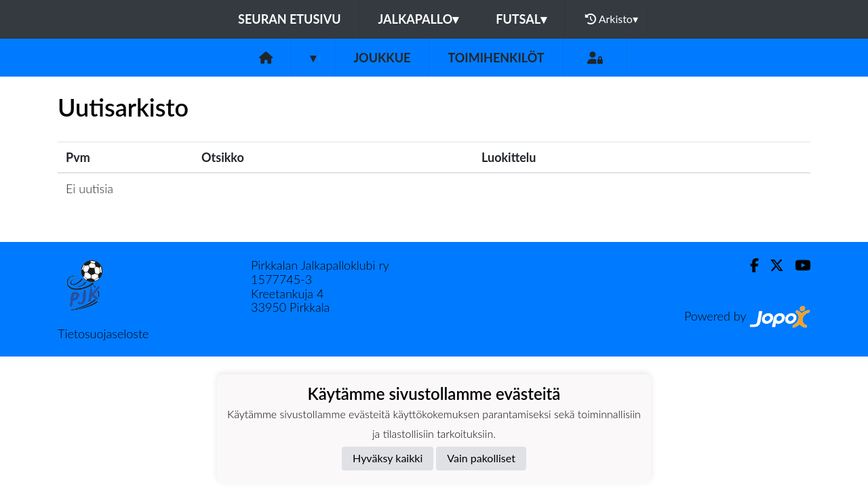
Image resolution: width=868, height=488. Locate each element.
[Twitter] (771, 265)
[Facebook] (749, 265)
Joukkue (382, 58)
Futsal (521, 19)
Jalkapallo (419, 19)
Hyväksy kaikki (388, 458)
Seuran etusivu (290, 19)
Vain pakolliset (481, 458)
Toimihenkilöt (496, 58)
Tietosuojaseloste (103, 333)
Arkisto (612, 19)
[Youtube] (797, 265)
